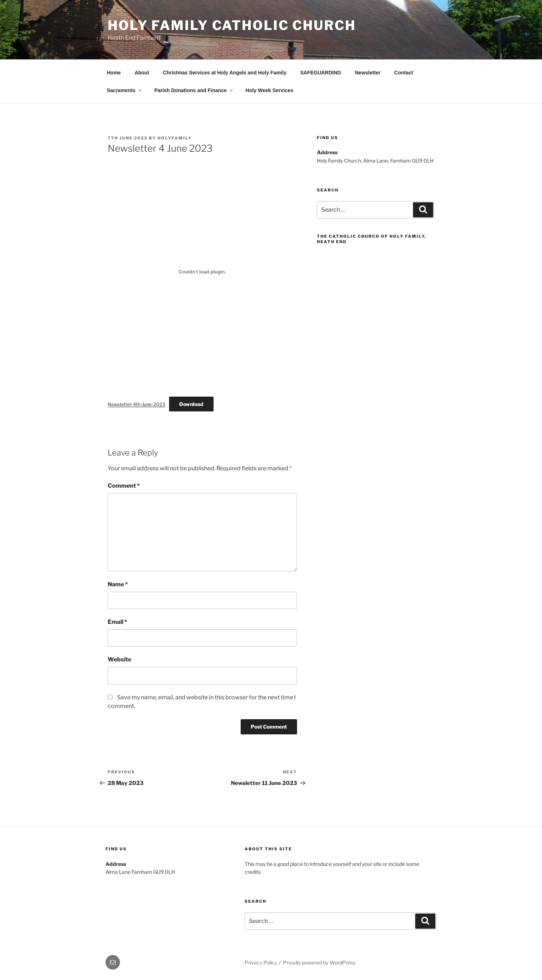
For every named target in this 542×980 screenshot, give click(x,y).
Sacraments (125, 90)
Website (119, 659)
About (142, 73)
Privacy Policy (261, 962)
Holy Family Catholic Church (232, 25)
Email (117, 622)
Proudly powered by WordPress (319, 962)
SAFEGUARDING (321, 73)
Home (114, 73)
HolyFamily (175, 138)
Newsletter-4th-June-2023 (136, 404)
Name (118, 584)
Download (191, 404)
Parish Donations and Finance (194, 90)
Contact (404, 73)
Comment (124, 486)
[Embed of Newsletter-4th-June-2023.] (202, 272)
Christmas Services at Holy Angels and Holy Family (225, 73)
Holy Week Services (270, 90)
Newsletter (368, 73)
